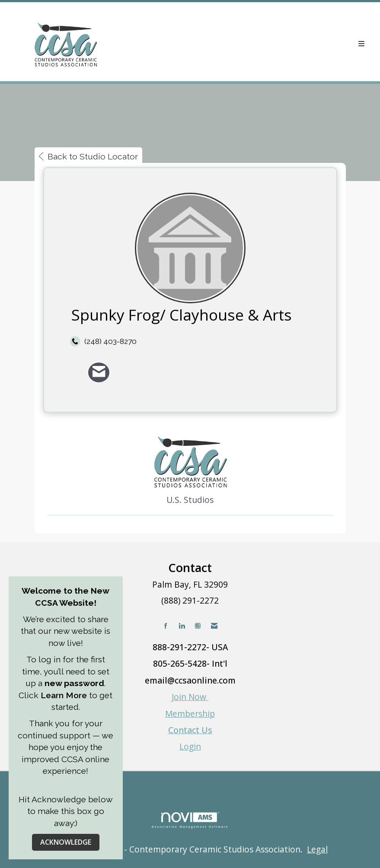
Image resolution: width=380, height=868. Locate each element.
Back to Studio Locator (88, 156)
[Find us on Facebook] (166, 626)
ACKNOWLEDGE (66, 842)
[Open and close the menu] (250, 44)
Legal (317, 849)
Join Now (190, 697)
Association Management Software (190, 820)
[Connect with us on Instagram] (198, 626)
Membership (190, 714)
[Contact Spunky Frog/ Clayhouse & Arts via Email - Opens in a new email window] (99, 372)
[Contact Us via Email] (214, 626)
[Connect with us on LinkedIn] (182, 626)
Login (190, 746)
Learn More (64, 695)
